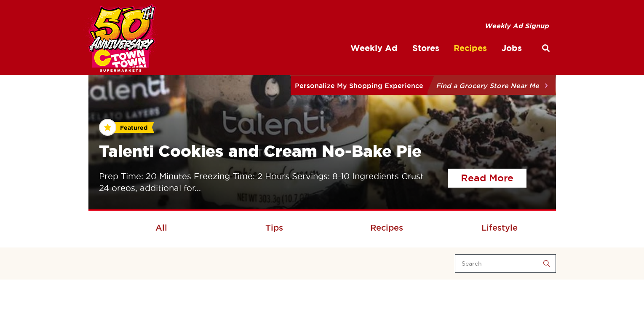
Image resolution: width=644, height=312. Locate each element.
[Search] (505, 264)
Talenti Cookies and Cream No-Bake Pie (260, 151)
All (161, 228)
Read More (494, 177)
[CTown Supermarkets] (121, 40)
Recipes (387, 228)
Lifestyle (500, 228)
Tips (274, 228)
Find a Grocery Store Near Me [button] (488, 86)
